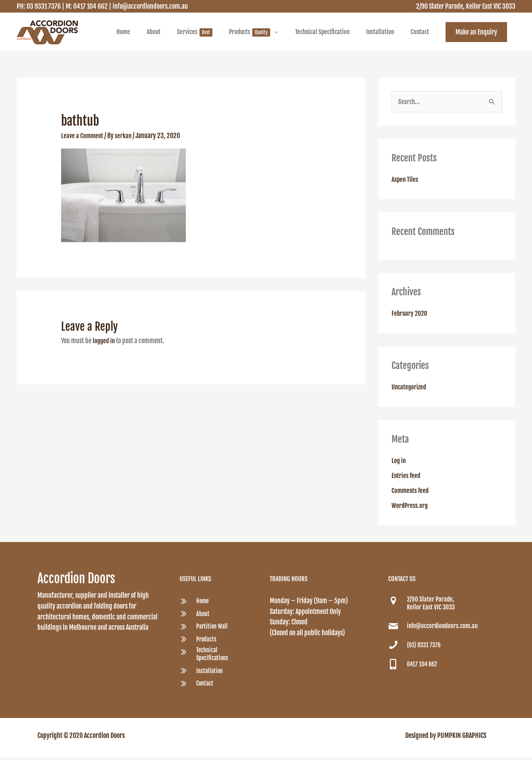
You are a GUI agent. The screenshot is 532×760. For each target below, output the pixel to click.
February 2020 (410, 315)
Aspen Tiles (405, 181)
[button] (476, 33)
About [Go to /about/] (203, 616)
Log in (399, 463)
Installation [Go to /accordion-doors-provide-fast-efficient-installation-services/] (210, 673)
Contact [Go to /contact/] (205, 686)
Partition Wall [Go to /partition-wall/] (213, 628)
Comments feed (411, 493)
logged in (105, 342)
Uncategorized (410, 389)
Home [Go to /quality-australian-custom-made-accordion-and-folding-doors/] (203, 603)
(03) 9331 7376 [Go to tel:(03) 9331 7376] (425, 647)
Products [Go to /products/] (207, 641)
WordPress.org (410, 507)
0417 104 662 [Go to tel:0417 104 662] (423, 666)
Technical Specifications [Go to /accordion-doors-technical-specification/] (213, 656)
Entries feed (406, 478)
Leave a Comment (83, 137)
